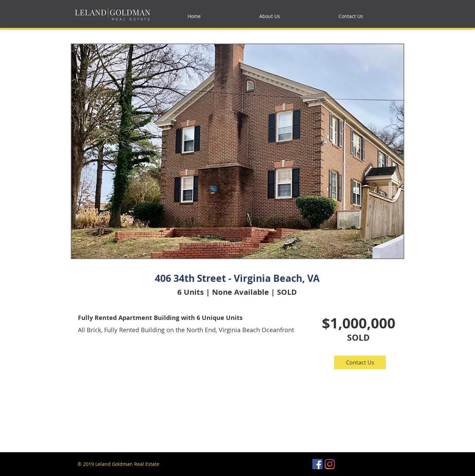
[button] (360, 362)
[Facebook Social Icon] (317, 464)
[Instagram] (330, 464)
